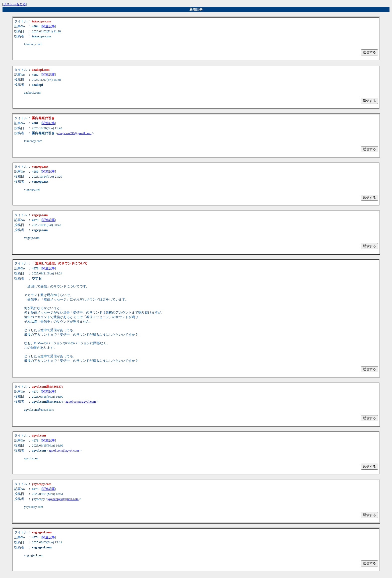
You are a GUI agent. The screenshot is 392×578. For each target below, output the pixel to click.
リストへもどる (14, 4)
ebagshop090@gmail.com (75, 133)
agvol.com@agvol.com (81, 402)
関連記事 (48, 26)
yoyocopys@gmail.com (63, 499)
